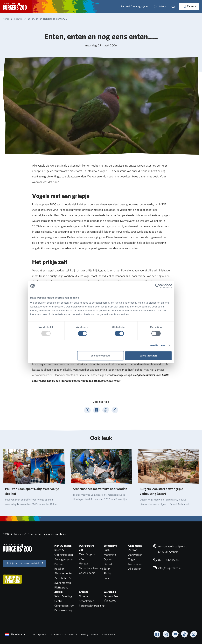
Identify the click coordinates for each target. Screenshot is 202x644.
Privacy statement (90, 634)
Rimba (108, 573)
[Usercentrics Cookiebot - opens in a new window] (158, 286)
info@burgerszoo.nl (167, 568)
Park (106, 578)
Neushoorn (135, 564)
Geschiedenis (87, 573)
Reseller (59, 569)
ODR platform (109, 634)
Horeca (83, 563)
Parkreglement (39, 634)
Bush (107, 550)
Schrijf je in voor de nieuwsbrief (24, 563)
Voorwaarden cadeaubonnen (64, 634)
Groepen (84, 596)
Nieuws (16, 534)
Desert (108, 564)
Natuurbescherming (91, 568)
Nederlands (16, 634)
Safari (107, 569)
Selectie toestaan (101, 356)
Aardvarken (135, 555)
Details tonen (158, 345)
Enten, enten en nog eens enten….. (45, 534)
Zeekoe (133, 550)
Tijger (132, 559)
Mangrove (110, 555)
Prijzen (58, 564)
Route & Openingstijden (135, 6)
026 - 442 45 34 (166, 560)
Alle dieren (135, 569)
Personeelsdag (63, 610)
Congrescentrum (64, 606)
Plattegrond (61, 587)
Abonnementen (64, 573)
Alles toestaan (148, 356)
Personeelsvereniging (92, 606)
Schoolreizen (87, 601)
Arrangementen (64, 559)
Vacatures (110, 600)
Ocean (108, 559)
